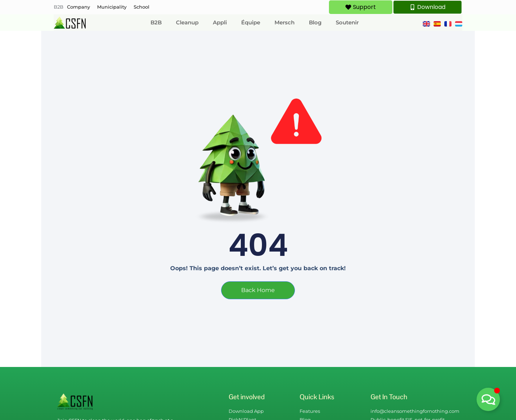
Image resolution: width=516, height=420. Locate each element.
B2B (59, 7)
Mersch (285, 22)
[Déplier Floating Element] (488, 399)
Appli (220, 22)
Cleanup (187, 22)
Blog (315, 22)
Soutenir (347, 22)
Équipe (251, 22)
